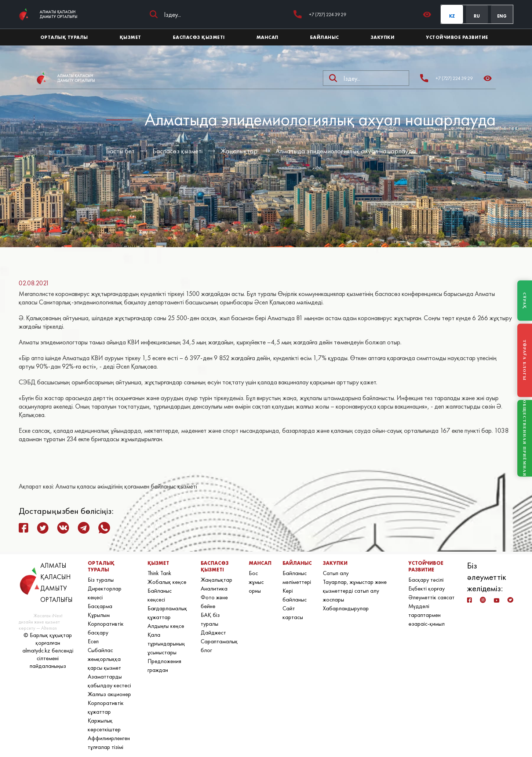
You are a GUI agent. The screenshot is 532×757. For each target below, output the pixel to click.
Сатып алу (336, 573)
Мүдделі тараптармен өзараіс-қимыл (427, 615)
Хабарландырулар (346, 608)
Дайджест (213, 632)
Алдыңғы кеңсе (166, 626)
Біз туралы (101, 580)
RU (477, 16)
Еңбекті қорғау (427, 588)
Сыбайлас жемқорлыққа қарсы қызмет (104, 659)
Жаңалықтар (239, 151)
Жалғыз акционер (109, 694)
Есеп (93, 641)
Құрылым (99, 615)
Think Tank (159, 573)
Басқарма (100, 606)
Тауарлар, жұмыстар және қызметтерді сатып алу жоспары (355, 591)
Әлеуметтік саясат (431, 597)
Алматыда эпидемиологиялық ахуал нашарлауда (346, 151)
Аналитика (214, 588)
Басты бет (120, 151)
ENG (502, 16)
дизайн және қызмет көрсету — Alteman (39, 625)
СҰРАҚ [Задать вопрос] (525, 300)
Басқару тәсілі (426, 580)
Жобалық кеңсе (167, 582)
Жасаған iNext (48, 616)
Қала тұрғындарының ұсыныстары (166, 643)
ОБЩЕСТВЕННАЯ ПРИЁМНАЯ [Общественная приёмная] (525, 438)
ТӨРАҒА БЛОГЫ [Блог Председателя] (525, 361)
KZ (452, 16)
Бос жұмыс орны (256, 582)
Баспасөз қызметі (178, 151)
